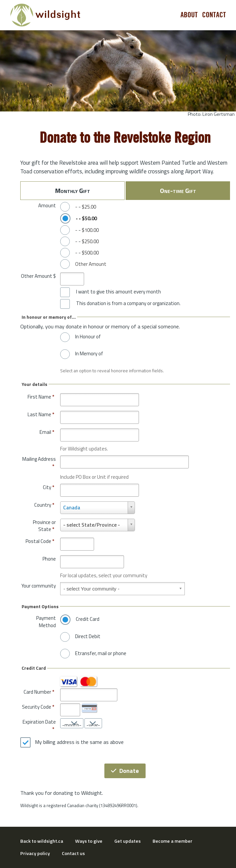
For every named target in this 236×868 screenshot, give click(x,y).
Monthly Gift (73, 190)
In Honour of (88, 337)
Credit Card (88, 619)
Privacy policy (35, 853)
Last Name (41, 414)
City (49, 487)
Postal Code (40, 541)
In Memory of (89, 354)
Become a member (173, 841)
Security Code (37, 707)
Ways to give (89, 841)
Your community (39, 586)
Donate (125, 771)
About (189, 15)
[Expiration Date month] (72, 723)
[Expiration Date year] (93, 723)
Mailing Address (39, 463)
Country (44, 505)
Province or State (44, 526)
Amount (47, 205)
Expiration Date (39, 722)
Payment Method (46, 622)
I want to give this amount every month (118, 292)
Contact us (73, 853)
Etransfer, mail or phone (101, 653)
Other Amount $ (38, 276)
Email (47, 432)
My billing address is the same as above (79, 742)
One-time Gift (178, 190)
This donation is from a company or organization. (128, 303)
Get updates (127, 841)
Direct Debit (88, 636)
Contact (214, 15)
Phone (49, 559)
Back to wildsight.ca (42, 841)
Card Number (37, 692)
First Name (41, 397)
